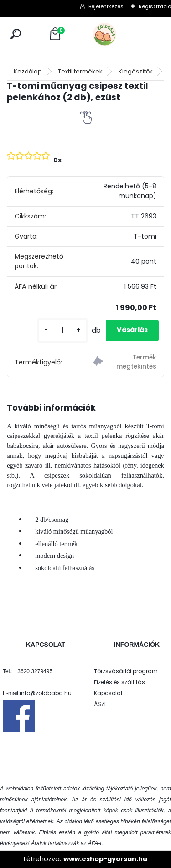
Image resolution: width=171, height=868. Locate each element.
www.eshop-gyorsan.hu (105, 859)
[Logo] (125, 34)
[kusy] (62, 330)
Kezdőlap (28, 71)
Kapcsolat (108, 693)
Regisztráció (155, 6)
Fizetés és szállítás (119, 682)
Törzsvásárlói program (126, 671)
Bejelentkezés (106, 6)
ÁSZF (101, 704)
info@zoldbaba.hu (46, 693)
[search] (16, 34)
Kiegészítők (136, 71)
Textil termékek (80, 71)
